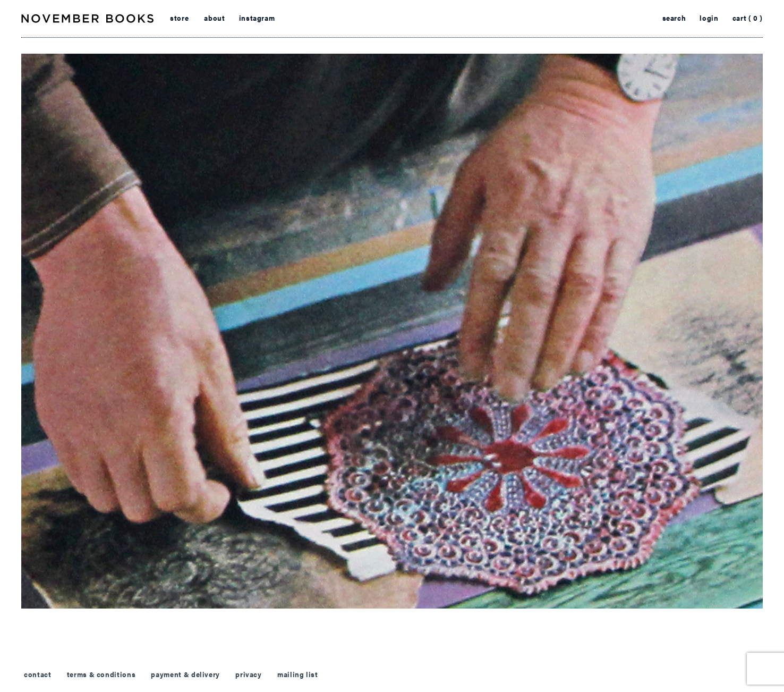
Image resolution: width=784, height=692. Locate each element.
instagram (257, 18)
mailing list (298, 674)
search (674, 18)
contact (37, 674)
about (214, 18)
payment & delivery (185, 674)
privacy (248, 674)
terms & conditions (101, 674)
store (179, 18)
